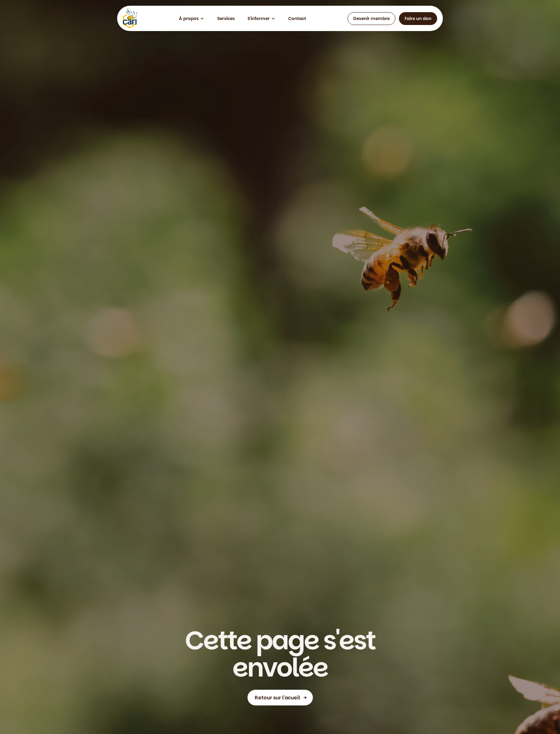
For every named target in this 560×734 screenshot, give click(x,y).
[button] (192, 19)
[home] (130, 18)
